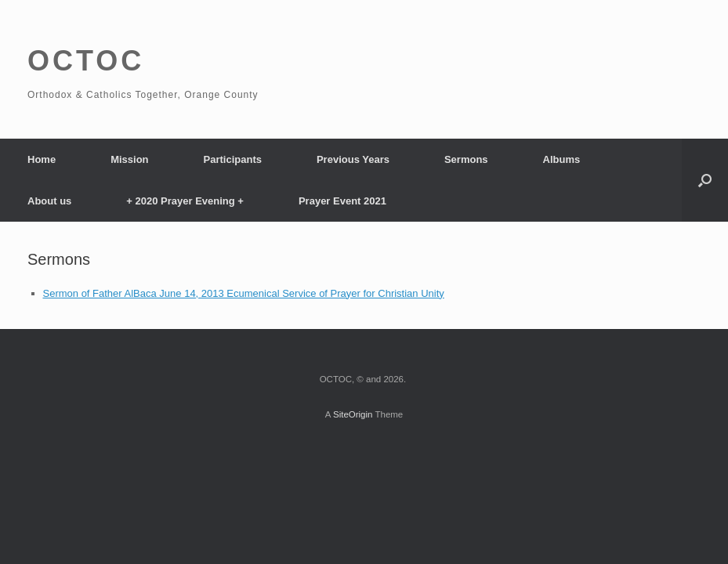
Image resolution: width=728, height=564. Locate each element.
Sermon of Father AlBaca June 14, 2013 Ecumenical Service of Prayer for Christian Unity (244, 293)
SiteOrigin (353, 414)
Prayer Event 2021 (342, 201)
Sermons (466, 159)
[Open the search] (705, 180)
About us (49, 201)
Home (42, 159)
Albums (562, 159)
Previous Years (353, 159)
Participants (233, 159)
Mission (129, 159)
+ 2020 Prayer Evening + (185, 201)
